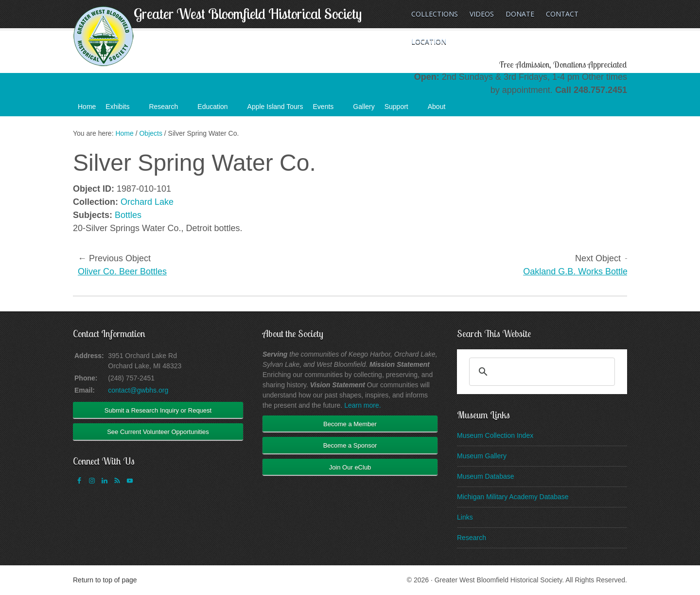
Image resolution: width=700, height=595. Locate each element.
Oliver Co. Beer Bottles (122, 271)
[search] (541, 372)
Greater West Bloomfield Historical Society (248, 14)
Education (217, 109)
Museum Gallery (482, 456)
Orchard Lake (147, 202)
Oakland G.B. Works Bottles (577, 271)
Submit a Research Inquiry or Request (158, 410)
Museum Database (486, 476)
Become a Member (350, 424)
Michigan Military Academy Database (513, 497)
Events (328, 109)
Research (168, 109)
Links (465, 517)
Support (401, 109)
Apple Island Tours (275, 107)
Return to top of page (105, 580)
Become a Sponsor (350, 445)
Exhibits (122, 109)
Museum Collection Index (495, 435)
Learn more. (362, 405)
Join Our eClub (350, 467)
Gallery (364, 107)
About (442, 109)
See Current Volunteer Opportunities (158, 432)
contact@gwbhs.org (138, 390)
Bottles (128, 215)
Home (87, 107)
